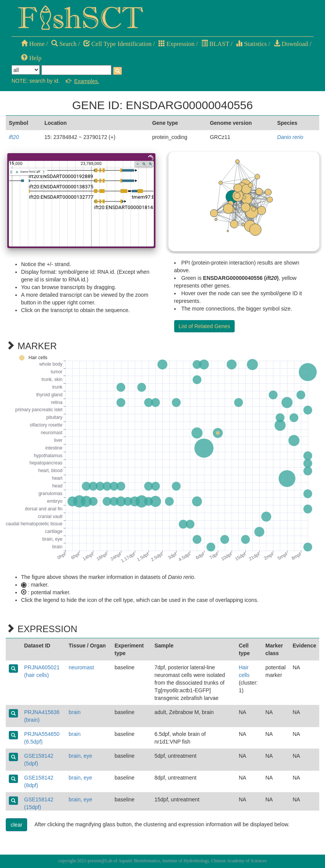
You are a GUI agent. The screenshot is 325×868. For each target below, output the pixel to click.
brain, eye (80, 756)
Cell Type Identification (118, 44)
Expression (176, 44)
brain (74, 712)
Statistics (251, 44)
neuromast (81, 667)
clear (16, 825)
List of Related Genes (205, 326)
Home (33, 44)
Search (64, 44)
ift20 (14, 137)
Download (291, 44)
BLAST (215, 44)
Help (31, 58)
